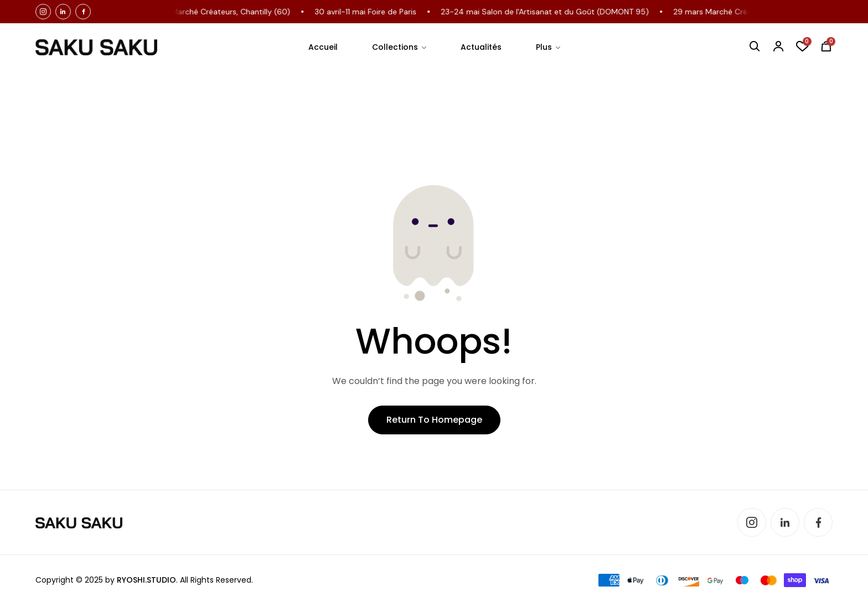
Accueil (323, 47)
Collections (395, 47)
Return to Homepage (434, 420)
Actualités (481, 47)
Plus (544, 47)
